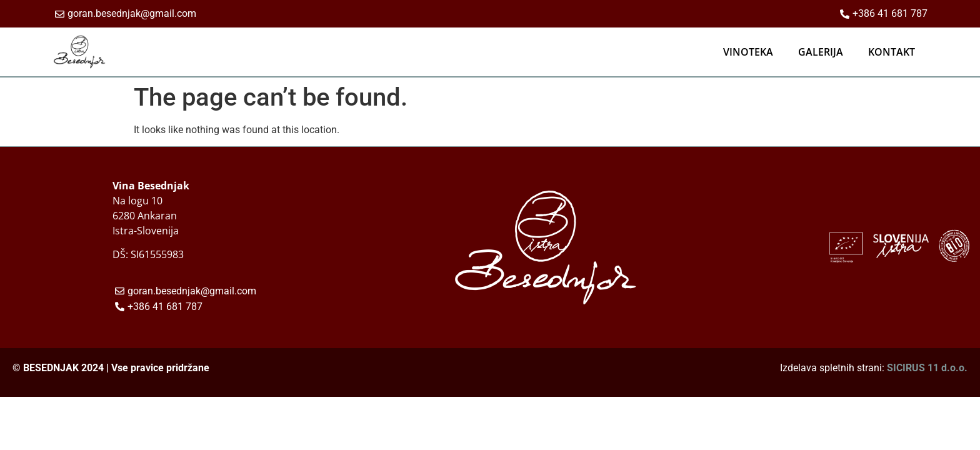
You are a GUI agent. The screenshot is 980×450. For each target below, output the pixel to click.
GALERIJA (821, 52)
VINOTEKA (748, 52)
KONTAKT (892, 52)
